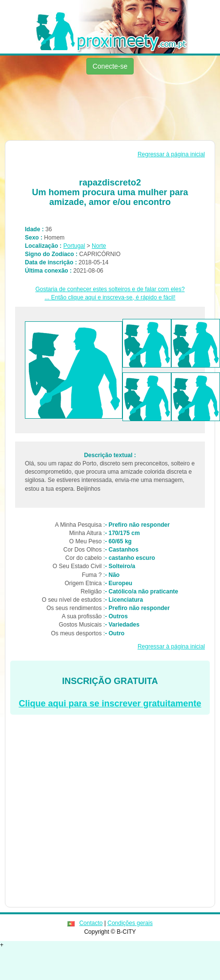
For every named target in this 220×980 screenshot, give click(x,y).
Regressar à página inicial (171, 154)
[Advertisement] (91, 109)
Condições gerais (130, 923)
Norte (99, 246)
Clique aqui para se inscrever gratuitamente (110, 703)
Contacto (91, 923)
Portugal (74, 246)
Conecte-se (110, 66)
